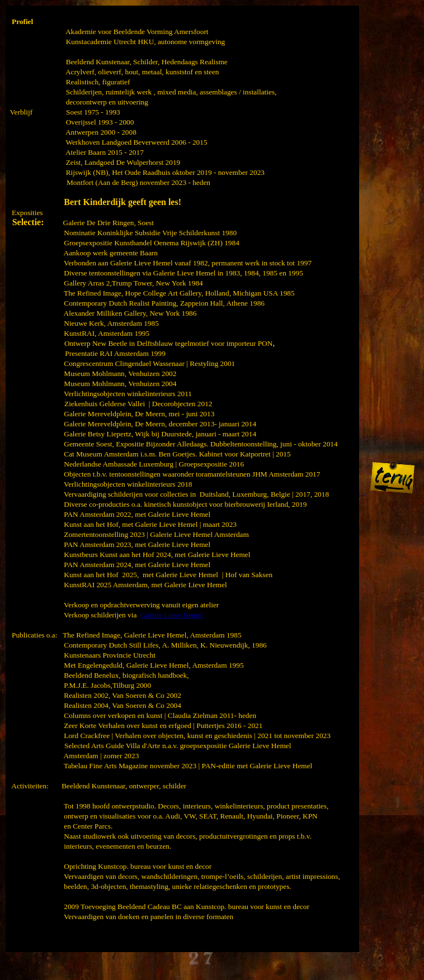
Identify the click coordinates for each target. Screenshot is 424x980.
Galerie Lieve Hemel (172, 615)
